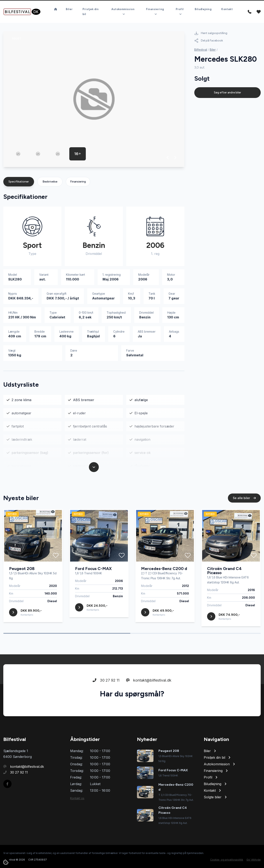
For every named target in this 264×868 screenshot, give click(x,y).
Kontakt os (77, 798)
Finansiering (78, 182)
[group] (94, 99)
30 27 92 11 (106, 686)
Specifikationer (19, 182)
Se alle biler (244, 504)
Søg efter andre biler (227, 92)
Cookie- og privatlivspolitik (227, 860)
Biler (213, 50)
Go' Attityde (254, 860)
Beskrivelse (50, 182)
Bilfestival (201, 50)
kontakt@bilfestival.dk (149, 686)
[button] (168, 158)
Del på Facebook (209, 41)
